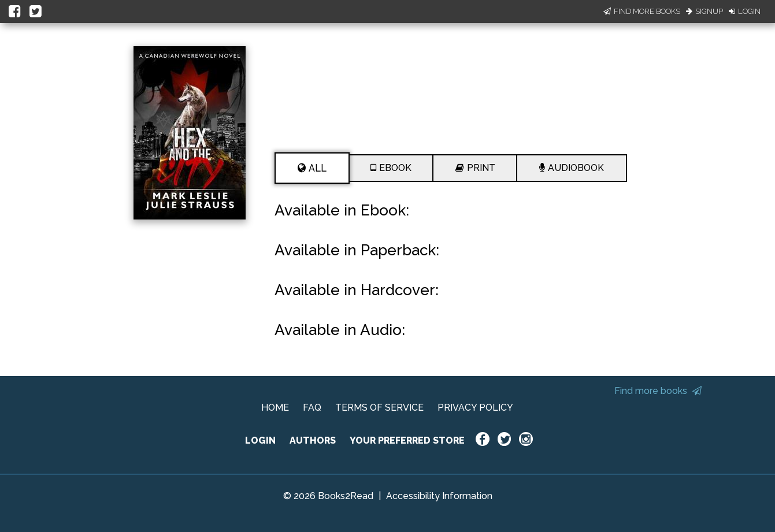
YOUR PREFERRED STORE (407, 440)
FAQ (312, 408)
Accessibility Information (439, 496)
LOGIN (260, 440)
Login (745, 11)
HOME (275, 408)
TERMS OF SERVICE (379, 408)
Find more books (658, 391)
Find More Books (642, 11)
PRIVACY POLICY (475, 408)
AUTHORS (313, 440)
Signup (704, 11)
